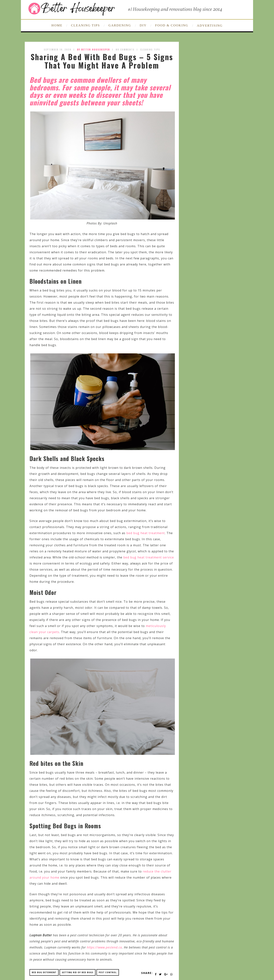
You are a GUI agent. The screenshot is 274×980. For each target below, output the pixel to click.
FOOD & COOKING (172, 25)
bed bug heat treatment (146, 533)
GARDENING (120, 25)
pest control (108, 972)
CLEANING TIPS (85, 25)
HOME (57, 25)
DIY (143, 25)
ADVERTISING (210, 26)
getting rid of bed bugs (78, 972)
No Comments (125, 49)
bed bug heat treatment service (149, 557)
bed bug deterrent (44, 972)
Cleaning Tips (150, 49)
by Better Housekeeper (94, 49)
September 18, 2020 (58, 49)
